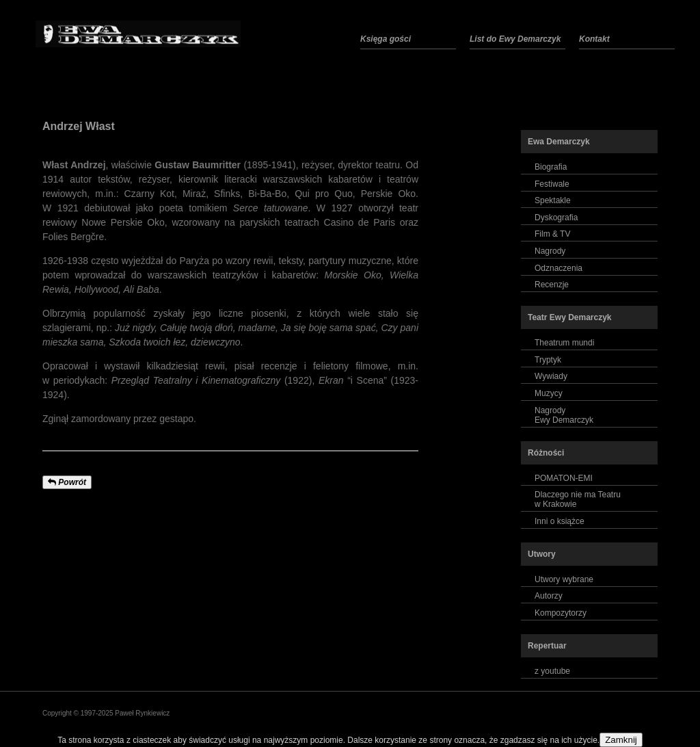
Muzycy (549, 393)
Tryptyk (548, 360)
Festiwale (552, 184)
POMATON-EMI (564, 478)
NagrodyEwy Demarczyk (564, 415)
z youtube (552, 671)
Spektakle (553, 200)
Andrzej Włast (79, 126)
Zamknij (621, 740)
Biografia (551, 167)
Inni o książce (560, 521)
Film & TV (552, 234)
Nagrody (550, 251)
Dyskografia (556, 218)
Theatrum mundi (564, 343)
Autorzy (549, 596)
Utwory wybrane (564, 579)
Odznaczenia (558, 268)
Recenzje (552, 285)
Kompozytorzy (561, 613)
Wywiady (551, 376)
